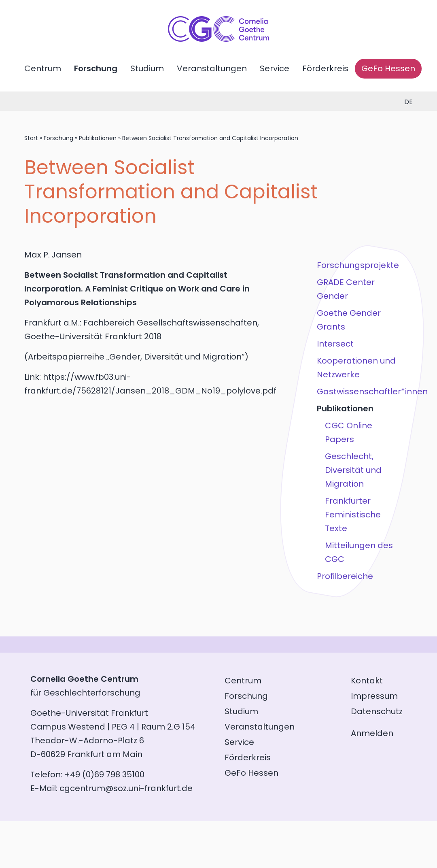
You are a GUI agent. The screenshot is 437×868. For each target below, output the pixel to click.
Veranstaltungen (212, 68)
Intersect (335, 344)
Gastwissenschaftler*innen (359, 391)
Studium (147, 68)
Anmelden (372, 733)
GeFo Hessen (388, 68)
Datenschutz (377, 711)
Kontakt (367, 681)
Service (275, 68)
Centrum (43, 68)
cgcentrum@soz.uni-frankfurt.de (126, 788)
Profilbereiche (345, 576)
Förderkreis (325, 68)
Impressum (374, 696)
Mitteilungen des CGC (359, 552)
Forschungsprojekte (358, 265)
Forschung (96, 68)
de (408, 102)
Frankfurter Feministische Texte (353, 515)
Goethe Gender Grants (349, 320)
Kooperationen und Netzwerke (356, 368)
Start (31, 138)
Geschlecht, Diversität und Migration (353, 470)
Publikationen (98, 138)
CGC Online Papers (349, 432)
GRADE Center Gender (346, 289)
